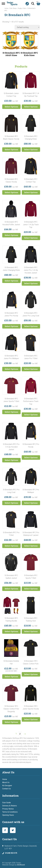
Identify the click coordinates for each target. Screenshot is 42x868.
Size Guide (6, 803)
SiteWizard (21, 865)
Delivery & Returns (10, 806)
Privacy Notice (8, 809)
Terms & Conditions (10, 812)
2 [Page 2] (20, 734)
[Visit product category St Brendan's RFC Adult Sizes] (11, 44)
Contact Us (6, 789)
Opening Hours (8, 815)
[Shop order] (27, 27)
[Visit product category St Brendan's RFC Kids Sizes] (29, 44)
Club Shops (13, 8)
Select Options (11, 107)
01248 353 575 (11, 853)
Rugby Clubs (22, 8)
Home (6, 8)
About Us (6, 782)
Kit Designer (7, 786)
